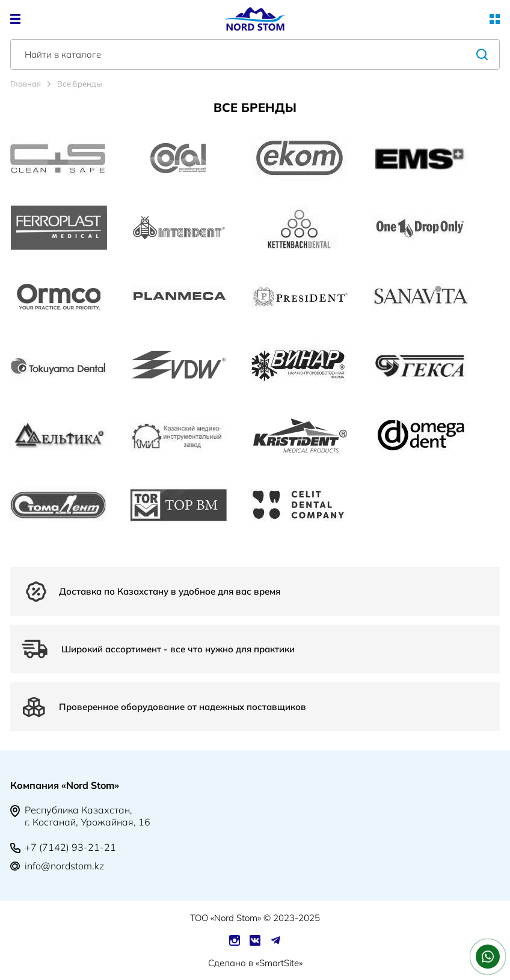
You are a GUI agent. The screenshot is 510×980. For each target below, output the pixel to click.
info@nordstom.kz (64, 866)
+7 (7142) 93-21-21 (70, 847)
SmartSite (279, 963)
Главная (26, 84)
